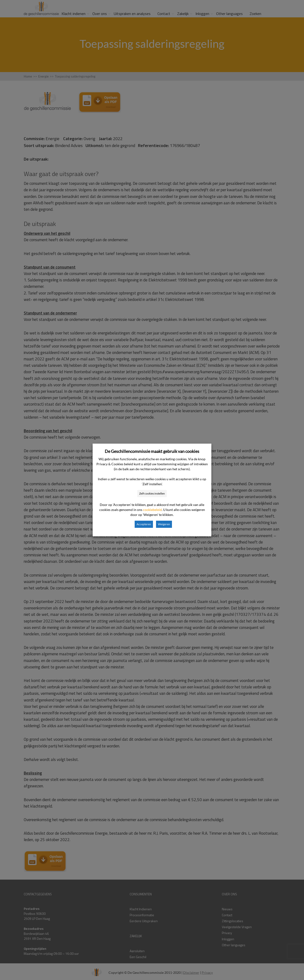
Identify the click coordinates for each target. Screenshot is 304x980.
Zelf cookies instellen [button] (152, 493)
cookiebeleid (152, 510)
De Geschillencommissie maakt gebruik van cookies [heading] (152, 451)
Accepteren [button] (144, 524)
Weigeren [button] (164, 524)
